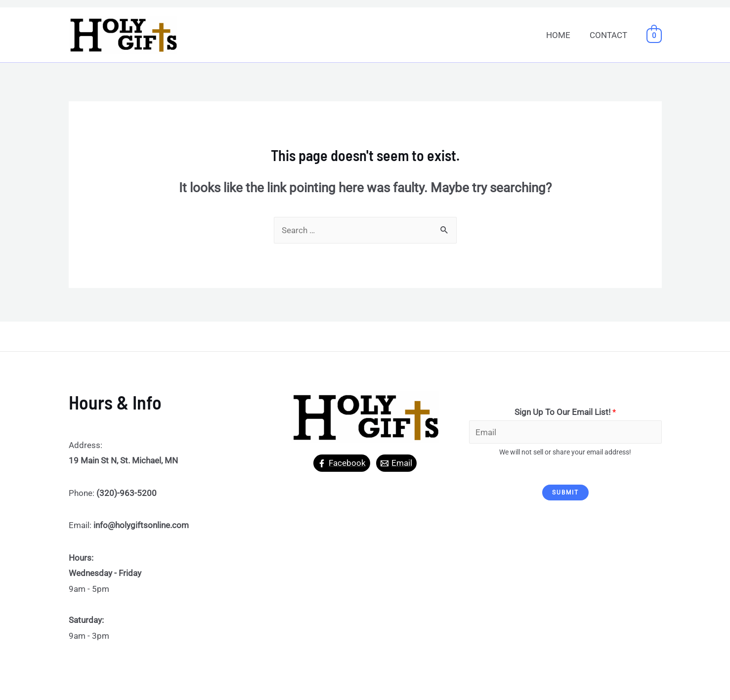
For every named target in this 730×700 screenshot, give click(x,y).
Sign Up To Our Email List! (565, 412)
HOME (562, 35)
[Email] (396, 463)
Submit (565, 493)
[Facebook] (342, 463)
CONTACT (609, 35)
